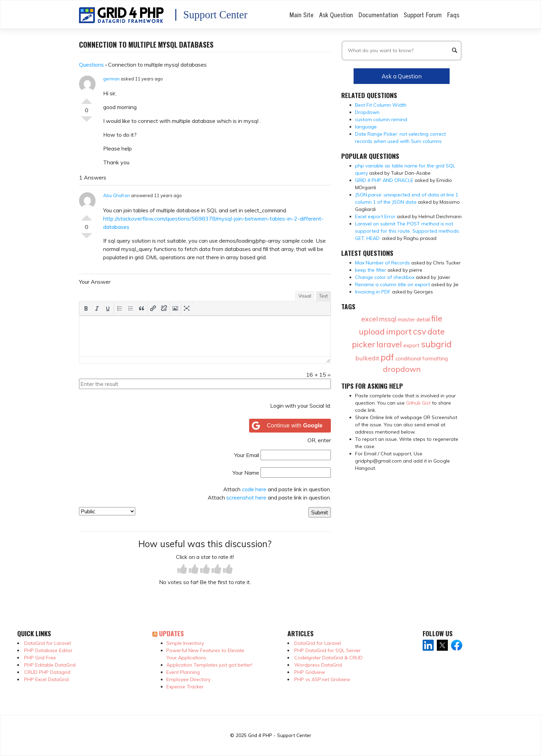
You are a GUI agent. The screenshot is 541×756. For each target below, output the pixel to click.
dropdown (402, 369)
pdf (387, 357)
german (111, 79)
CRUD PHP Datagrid (47, 672)
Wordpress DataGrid (318, 665)
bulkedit (367, 358)
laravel (389, 344)
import (399, 331)
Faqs (453, 14)
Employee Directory (188, 679)
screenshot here (246, 497)
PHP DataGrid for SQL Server (327, 650)
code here (254, 489)
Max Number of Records (382, 263)
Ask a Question (402, 76)
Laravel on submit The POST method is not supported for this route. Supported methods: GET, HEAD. (407, 231)
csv (420, 331)
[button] (86, 308)
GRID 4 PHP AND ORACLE (384, 180)
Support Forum (423, 14)
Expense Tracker (185, 687)
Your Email (247, 455)
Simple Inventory (185, 643)
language (366, 127)
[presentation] (86, 308)
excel (370, 319)
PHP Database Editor (48, 650)
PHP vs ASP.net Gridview (322, 679)
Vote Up (87, 98)
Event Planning (183, 672)
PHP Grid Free (40, 658)
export (411, 345)
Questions (91, 65)
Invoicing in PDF (373, 292)
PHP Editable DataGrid (50, 665)
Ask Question (336, 14)
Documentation (378, 14)
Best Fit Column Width (381, 105)
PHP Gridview (310, 672)
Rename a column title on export (392, 284)
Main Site (302, 14)
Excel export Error (375, 216)
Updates (171, 633)
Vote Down (87, 122)
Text (323, 296)
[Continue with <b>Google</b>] (290, 426)
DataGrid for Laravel (47, 643)
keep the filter (371, 270)
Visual (305, 296)
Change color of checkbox (385, 277)
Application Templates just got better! (209, 665)
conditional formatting (422, 358)
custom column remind (381, 119)
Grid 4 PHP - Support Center (280, 735)
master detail (414, 319)
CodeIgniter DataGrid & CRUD (328, 658)
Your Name (246, 473)
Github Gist (418, 403)
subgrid (436, 344)
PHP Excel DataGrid (46, 679)
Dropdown (367, 112)
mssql (388, 319)
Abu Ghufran (117, 195)
